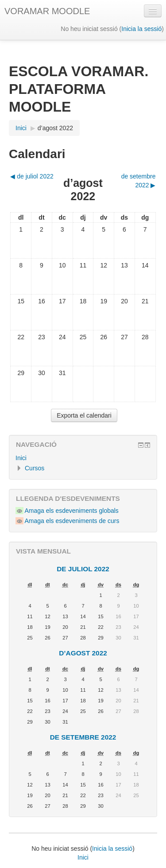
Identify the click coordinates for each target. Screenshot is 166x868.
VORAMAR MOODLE (47, 11)
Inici (21, 458)
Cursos (35, 468)
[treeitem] (83, 458)
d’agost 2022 (55, 128)
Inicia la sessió (141, 29)
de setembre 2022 (83, 737)
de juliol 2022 (83, 569)
